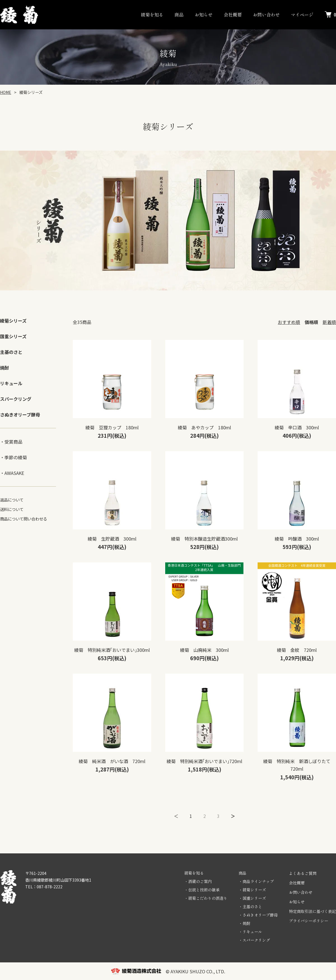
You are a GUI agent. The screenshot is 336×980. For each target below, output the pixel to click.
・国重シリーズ (252, 898)
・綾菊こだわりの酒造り (206, 898)
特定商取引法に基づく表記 (312, 911)
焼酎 (4, 368)
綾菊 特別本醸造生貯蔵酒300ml (204, 539)
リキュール (11, 383)
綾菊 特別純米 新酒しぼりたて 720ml (299, 765)
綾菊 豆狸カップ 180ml (112, 427)
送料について (12, 509)
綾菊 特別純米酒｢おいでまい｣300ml (112, 650)
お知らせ (204, 15)
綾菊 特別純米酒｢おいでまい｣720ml (204, 761)
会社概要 (233, 15)
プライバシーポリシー (309, 921)
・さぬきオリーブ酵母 (258, 915)
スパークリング (16, 399)
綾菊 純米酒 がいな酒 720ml (112, 761)
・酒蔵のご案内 (198, 881)
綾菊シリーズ (13, 321)
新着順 (329, 322)
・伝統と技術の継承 (202, 890)
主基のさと (11, 352)
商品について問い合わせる (24, 519)
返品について (12, 500)
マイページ (302, 15)
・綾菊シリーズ (252, 890)
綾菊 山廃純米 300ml (204, 650)
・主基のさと (250, 906)
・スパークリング (254, 940)
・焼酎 (244, 923)
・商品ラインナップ (256, 881)
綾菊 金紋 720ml (297, 650)
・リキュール (250, 932)
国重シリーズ (13, 336)
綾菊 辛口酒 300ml (297, 427)
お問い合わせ (266, 15)
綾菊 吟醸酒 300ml (297, 539)
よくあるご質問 (303, 873)
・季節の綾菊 (13, 457)
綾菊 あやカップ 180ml (204, 427)
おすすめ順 (289, 322)
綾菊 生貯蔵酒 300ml (112, 539)
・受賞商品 (11, 442)
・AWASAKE (12, 473)
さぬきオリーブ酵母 (20, 415)
